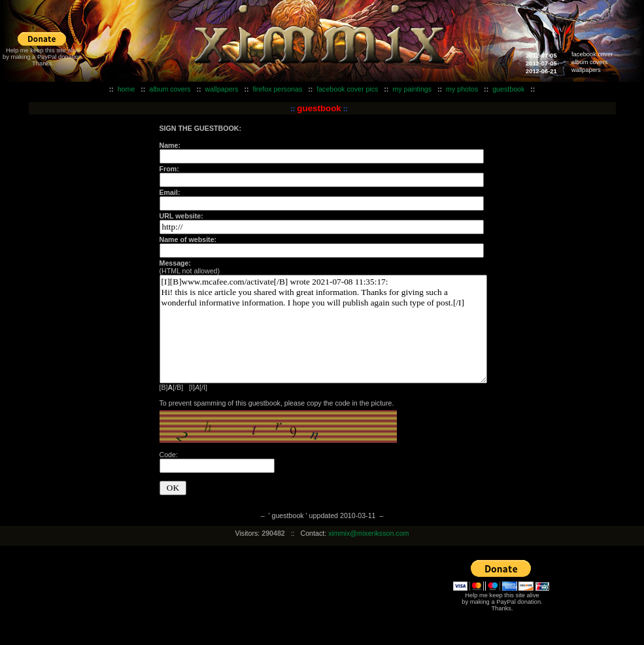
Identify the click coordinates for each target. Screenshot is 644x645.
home (127, 89)
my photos (462, 89)
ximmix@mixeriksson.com (368, 533)
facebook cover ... (596, 54)
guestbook (508, 89)
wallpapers (586, 70)
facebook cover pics (347, 89)
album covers (589, 62)
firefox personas (277, 89)
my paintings (412, 89)
